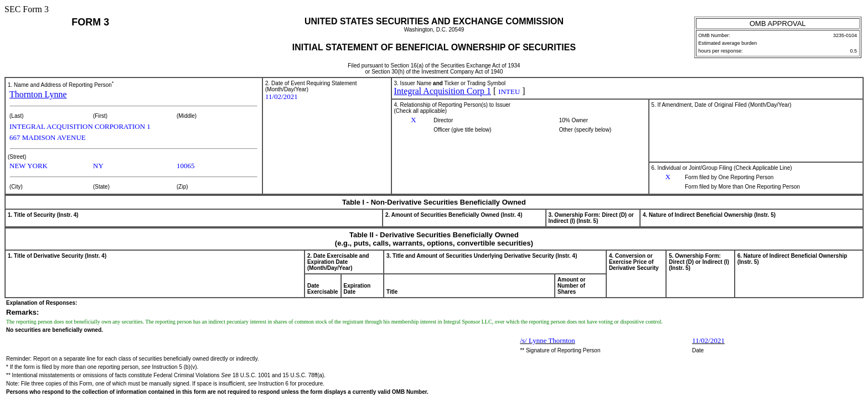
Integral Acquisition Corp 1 (443, 91)
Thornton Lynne (38, 94)
